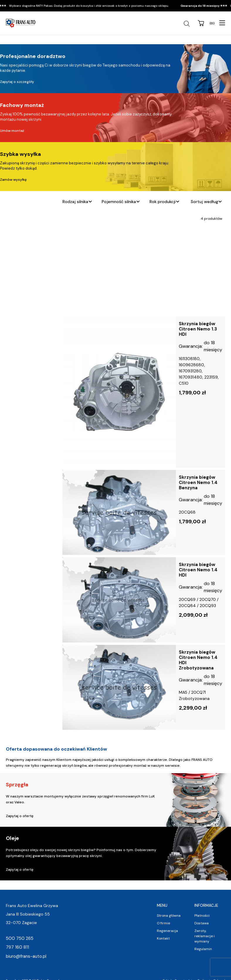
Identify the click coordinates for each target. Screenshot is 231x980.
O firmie (163, 923)
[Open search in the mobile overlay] (187, 24)
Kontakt (163, 938)
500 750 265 (20, 938)
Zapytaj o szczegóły (17, 82)
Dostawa (202, 923)
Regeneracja (167, 931)
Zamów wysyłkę (13, 180)
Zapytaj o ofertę (20, 816)
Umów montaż (12, 131)
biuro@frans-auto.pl (26, 956)
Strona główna (169, 916)
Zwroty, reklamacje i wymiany (204, 936)
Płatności (202, 916)
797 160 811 (17, 947)
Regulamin (203, 949)
